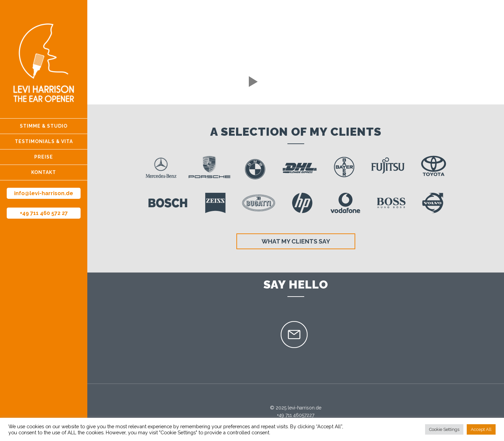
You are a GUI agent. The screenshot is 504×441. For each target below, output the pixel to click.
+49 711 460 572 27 (44, 213)
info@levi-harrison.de (44, 193)
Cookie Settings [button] (444, 429)
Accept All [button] (481, 429)
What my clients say (296, 241)
